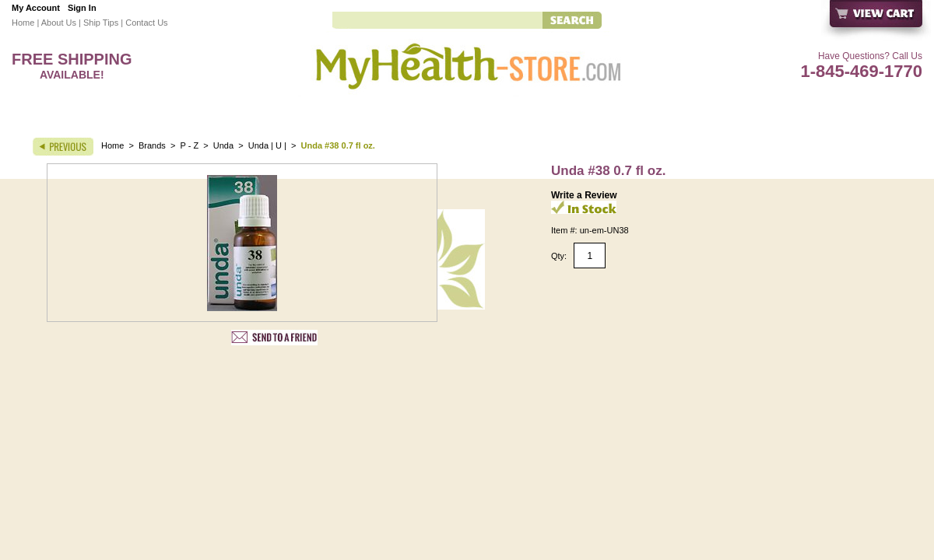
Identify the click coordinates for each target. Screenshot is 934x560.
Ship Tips (101, 23)
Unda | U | (269, 145)
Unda (223, 145)
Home (23, 23)
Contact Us (146, 23)
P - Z (190, 145)
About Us (59, 23)
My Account (36, 8)
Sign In (82, 8)
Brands (152, 145)
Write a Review (584, 195)
